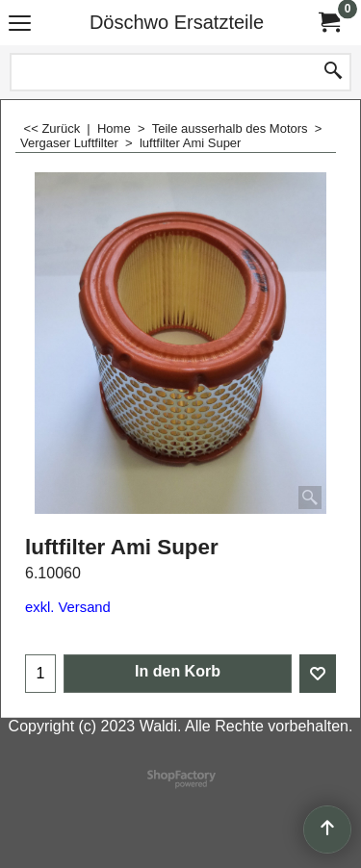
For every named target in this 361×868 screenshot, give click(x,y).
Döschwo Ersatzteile (177, 22)
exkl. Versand (68, 607)
